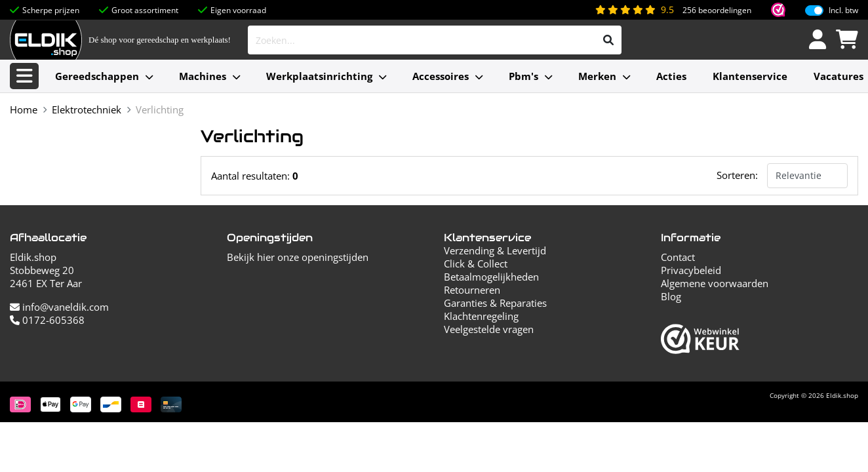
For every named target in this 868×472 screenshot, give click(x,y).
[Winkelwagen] (847, 40)
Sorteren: (737, 175)
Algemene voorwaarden (715, 283)
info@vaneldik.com (59, 307)
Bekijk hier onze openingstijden (298, 257)
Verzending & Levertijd (495, 250)
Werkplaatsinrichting (319, 76)
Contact (678, 257)
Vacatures (838, 76)
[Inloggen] (818, 40)
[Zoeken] (608, 40)
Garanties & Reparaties (495, 303)
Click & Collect (476, 264)
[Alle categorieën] (24, 76)
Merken (597, 76)
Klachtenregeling (481, 316)
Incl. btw (843, 10)
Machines (203, 76)
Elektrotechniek (87, 109)
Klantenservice (750, 76)
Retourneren (472, 290)
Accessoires (441, 76)
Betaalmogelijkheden (491, 277)
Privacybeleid (691, 270)
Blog (671, 296)
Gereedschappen (97, 76)
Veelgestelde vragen (489, 329)
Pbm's (523, 76)
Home (24, 109)
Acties (671, 76)
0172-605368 (47, 320)
